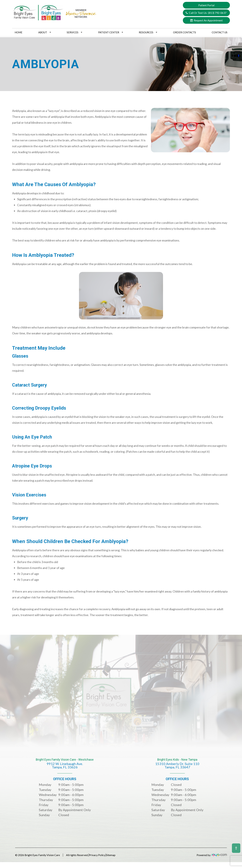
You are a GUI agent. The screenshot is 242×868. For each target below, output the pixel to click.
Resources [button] (148, 32)
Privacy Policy (103, 855)
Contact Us (220, 32)
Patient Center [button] (111, 32)
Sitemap (122, 855)
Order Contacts (185, 32)
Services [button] (74, 32)
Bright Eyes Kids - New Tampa (177, 766)
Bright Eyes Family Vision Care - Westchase (65, 766)
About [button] (45, 32)
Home (18, 32)
